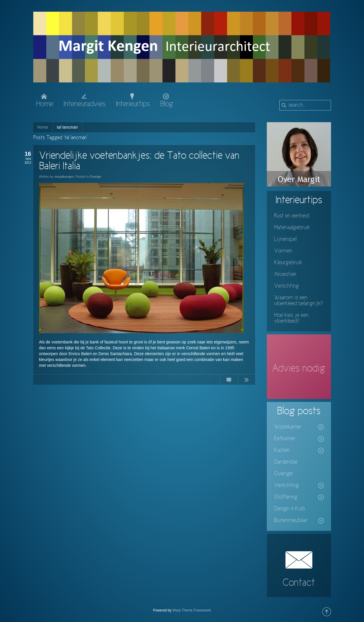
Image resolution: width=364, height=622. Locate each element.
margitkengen (64, 177)
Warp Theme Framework (192, 610)
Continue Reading (246, 381)
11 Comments (229, 381)
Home (43, 127)
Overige (96, 177)
